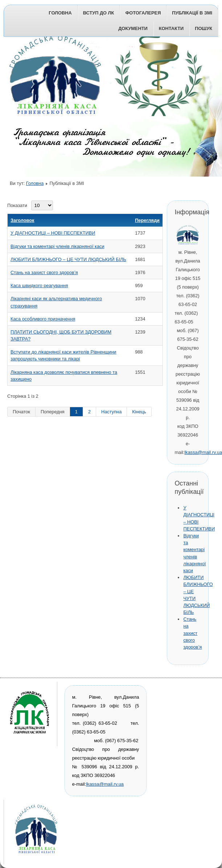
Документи (133, 28)
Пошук (203, 28)
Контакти (171, 28)
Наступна (111, 412)
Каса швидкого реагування (39, 286)
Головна (60, 13)
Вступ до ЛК (99, 13)
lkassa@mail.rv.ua (105, 784)
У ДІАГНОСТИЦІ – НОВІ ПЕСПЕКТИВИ (53, 233)
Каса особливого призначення (43, 319)
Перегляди (147, 220)
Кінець (139, 412)
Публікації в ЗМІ (192, 13)
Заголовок (22, 220)
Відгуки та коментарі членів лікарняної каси (57, 246)
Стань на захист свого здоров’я (44, 272)
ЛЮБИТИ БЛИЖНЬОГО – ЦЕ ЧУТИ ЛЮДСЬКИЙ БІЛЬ (68, 259)
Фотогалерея (143, 13)
